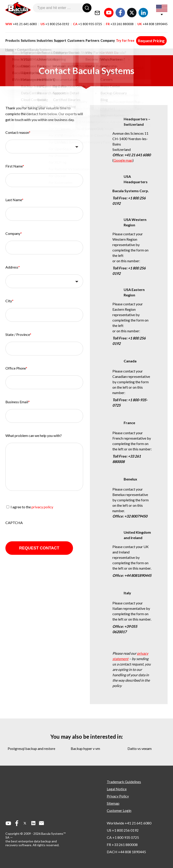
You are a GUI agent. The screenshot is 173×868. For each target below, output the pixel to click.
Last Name (14, 200)
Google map (123, 160)
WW (21, 20)
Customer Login (119, 810)
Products (13, 36)
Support (58, 36)
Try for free (120, 36)
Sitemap (113, 803)
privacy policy (42, 507)
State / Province (18, 334)
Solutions (27, 36)
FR (120, 20)
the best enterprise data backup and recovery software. (31, 843)
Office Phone (16, 368)
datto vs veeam (140, 748)
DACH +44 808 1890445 (126, 852)
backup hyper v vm (85, 748)
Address (13, 267)
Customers (73, 36)
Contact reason (18, 132)
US (55, 20)
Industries (43, 36)
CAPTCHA (14, 523)
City (9, 301)
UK (153, 20)
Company (103, 36)
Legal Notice (117, 789)
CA (88, 20)
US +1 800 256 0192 (123, 830)
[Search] (87, 8)
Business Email (18, 402)
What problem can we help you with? (34, 435)
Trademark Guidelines (124, 782)
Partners (89, 36)
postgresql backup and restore (31, 748)
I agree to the (32, 507)
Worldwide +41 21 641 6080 (129, 823)
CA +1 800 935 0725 (123, 837)
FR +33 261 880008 (122, 845)
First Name (15, 166)
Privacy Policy (118, 796)
